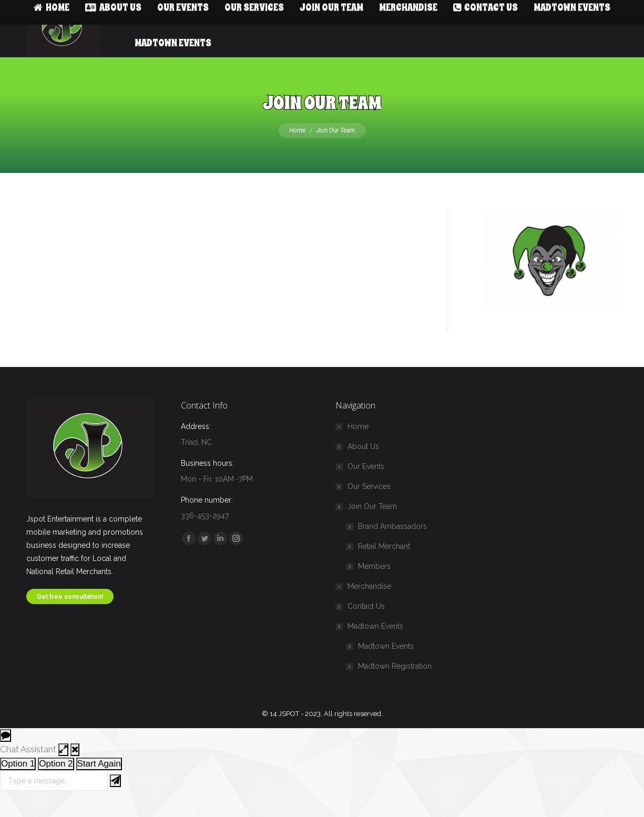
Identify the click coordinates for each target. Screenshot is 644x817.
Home (358, 447)
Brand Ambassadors (392, 547)
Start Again (99, 785)
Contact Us (366, 627)
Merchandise (369, 607)
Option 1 (18, 785)
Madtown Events (370, 647)
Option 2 (56, 785)
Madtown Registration (395, 687)
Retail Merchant (384, 567)
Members (374, 587)
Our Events (366, 487)
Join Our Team (367, 527)
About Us (363, 467)
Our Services (369, 507)
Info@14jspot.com (129, 11)
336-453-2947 (54, 11)
